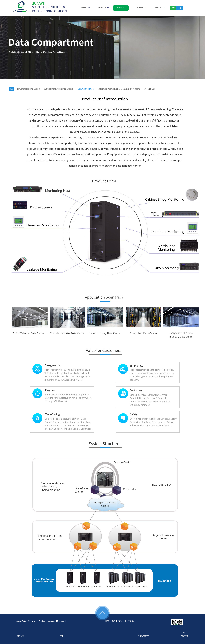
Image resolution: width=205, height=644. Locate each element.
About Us (32, 621)
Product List (150, 89)
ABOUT (184, 634)
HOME (20, 634)
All (12, 89)
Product (42, 621)
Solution (51, 621)
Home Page (21, 621)
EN (173, 8)
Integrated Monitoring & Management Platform (119, 89)
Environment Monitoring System (59, 89)
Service (61, 621)
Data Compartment (86, 89)
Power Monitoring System (29, 89)
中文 (179, 8)
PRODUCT (144, 634)
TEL (62, 634)
